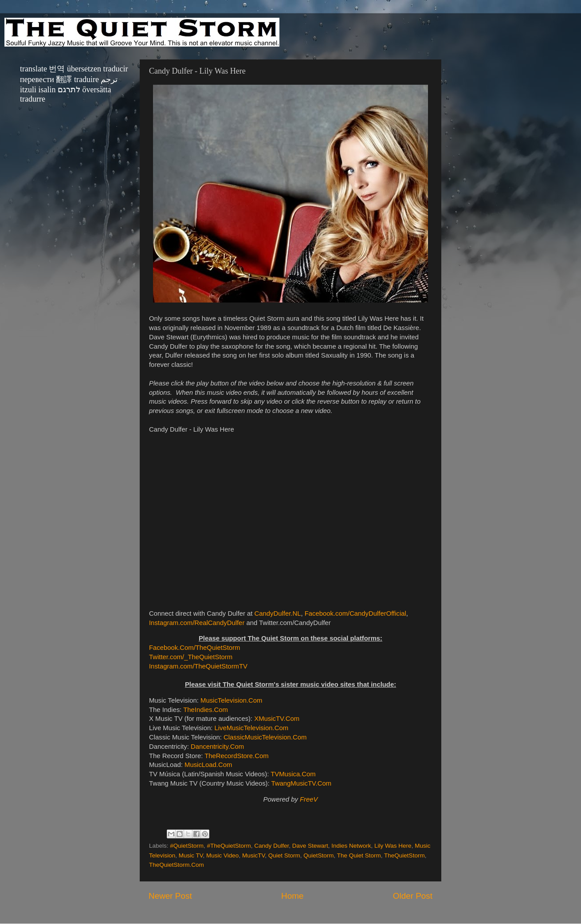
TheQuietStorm (404, 855)
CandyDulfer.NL (278, 613)
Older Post (413, 896)
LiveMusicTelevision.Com (251, 728)
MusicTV (253, 855)
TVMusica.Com (293, 774)
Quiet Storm (284, 855)
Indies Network (351, 846)
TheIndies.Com (206, 710)
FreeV (309, 799)
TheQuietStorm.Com (177, 865)
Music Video (222, 855)
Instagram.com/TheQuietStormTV (198, 666)
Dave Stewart (310, 846)
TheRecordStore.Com (236, 756)
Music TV (191, 855)
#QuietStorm (187, 846)
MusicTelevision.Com (231, 700)
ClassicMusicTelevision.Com (265, 737)
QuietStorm (318, 855)
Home (292, 896)
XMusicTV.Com (277, 719)
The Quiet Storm (359, 855)
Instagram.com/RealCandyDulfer (197, 623)
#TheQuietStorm (229, 846)
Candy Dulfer (271, 846)
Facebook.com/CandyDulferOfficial (355, 613)
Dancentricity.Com (217, 747)
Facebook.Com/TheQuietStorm (194, 648)
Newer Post (170, 896)
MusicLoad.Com (208, 765)
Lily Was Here (393, 846)
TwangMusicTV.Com (302, 783)
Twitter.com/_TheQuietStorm (191, 657)
